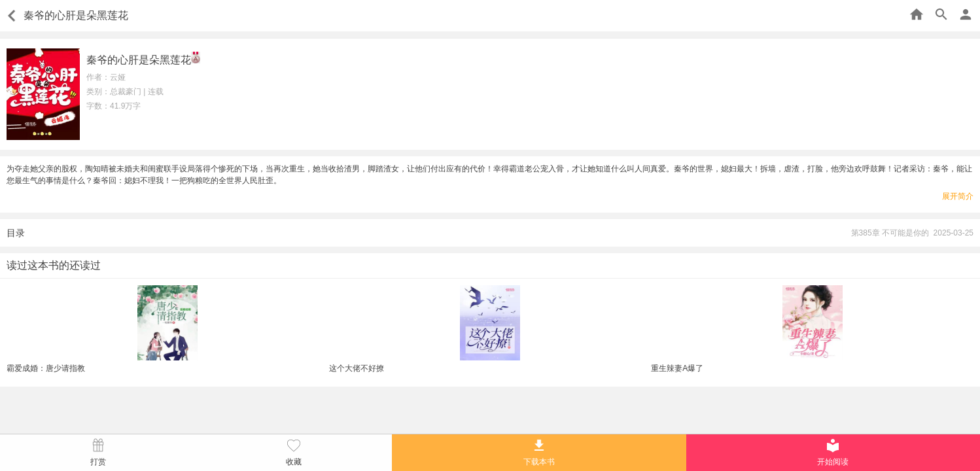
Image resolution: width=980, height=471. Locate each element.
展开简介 (958, 196)
